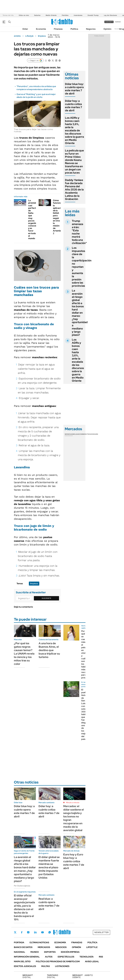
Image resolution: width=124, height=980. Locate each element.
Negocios (91, 29)
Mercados (44, 947)
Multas (46, 966)
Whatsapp (50, 932)
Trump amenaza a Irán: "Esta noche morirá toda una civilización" (79, 232)
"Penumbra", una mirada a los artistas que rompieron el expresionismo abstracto (36, 88)
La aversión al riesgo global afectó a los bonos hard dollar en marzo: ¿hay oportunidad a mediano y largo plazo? (80, 313)
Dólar (25, 29)
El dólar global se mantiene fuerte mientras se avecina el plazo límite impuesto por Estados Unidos (49, 867)
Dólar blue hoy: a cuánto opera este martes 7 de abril (74, 89)
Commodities (85, 434)
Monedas (69, 434)
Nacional (20, 952)
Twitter (15, 932)
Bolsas (76, 434)
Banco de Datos (23, 947)
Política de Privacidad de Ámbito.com (58, 961)
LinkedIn (35, 932)
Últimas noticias (39, 942)
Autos (49, 957)
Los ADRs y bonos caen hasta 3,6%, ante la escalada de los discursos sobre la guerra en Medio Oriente (74, 130)
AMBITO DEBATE (83, 976)
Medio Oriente (51, 15)
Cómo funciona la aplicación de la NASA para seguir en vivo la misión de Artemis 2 (58, 217)
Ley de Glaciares (110, 15)
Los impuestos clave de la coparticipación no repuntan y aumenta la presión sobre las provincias (82, 267)
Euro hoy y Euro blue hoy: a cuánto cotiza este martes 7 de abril (74, 861)
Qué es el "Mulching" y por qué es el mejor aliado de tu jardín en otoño (36, 96)
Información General (27, 957)
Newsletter (118, 29)
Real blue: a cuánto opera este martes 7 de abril (49, 904)
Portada (19, 942)
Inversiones (78, 15)
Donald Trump (93, 15)
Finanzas (58, 29)
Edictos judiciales (25, 966)
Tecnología (87, 957)
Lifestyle (29, 36)
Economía (41, 29)
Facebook (22, 932)
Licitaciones (62, 966)
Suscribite (46, 598)
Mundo (35, 952)
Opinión (107, 29)
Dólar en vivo (24, 15)
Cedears (94, 434)
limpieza (42, 36)
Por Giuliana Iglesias (22, 886)
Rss (101, 957)
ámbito (17, 36)
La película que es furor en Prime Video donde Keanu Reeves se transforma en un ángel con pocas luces (74, 162)
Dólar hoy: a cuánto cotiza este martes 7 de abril (74, 106)
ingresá (118, 22)
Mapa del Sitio (22, 961)
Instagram (28, 932)
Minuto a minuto (73, 802)
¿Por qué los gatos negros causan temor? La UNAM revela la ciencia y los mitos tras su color (24, 654)
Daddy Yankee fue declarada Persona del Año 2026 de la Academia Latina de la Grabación (74, 190)
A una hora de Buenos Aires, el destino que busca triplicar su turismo (49, 650)
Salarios (37, 15)
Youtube (42, 932)
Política (74, 29)
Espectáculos (66, 957)
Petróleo (65, 15)
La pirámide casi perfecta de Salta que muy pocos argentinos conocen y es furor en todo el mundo (34, 219)
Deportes (50, 952)
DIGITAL (28, 976)
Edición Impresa (70, 952)
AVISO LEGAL (92, 961)
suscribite (109, 22)
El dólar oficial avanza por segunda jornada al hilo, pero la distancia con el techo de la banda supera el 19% (24, 907)
